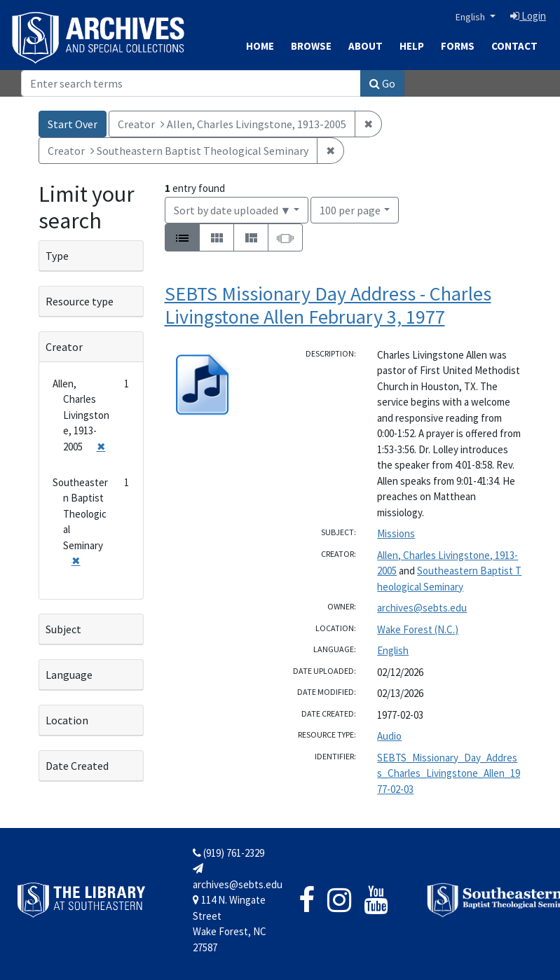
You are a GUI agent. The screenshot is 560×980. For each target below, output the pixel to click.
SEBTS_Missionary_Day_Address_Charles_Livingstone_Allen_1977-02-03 (449, 773)
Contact (514, 46)
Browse (311, 46)
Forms (458, 46)
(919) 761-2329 (228, 853)
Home (260, 46)
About (366, 46)
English (471, 17)
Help (412, 46)
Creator (64, 347)
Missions (396, 533)
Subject (63, 629)
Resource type (80, 301)
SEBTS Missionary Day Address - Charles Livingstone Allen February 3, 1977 (328, 305)
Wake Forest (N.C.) (418, 629)
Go (382, 83)
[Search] (191, 83)
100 (350, 209)
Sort (233, 210)
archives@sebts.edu (422, 608)
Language (69, 675)
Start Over (73, 124)
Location (67, 720)
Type (57, 256)
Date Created (77, 766)
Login (528, 16)
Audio (389, 736)
